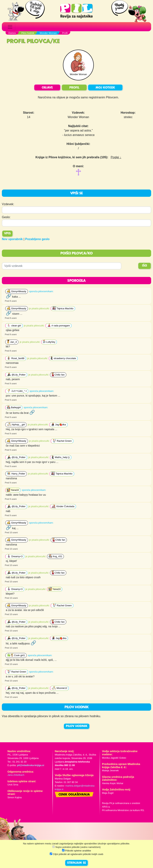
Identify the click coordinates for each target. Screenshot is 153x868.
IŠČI (145, 266)
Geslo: (6, 217)
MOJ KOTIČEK (105, 88)
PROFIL (74, 88)
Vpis (7, 234)
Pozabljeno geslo (37, 239)
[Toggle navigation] (10, 27)
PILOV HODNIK (77, 726)
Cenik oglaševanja (74, 795)
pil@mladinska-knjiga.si (30, 765)
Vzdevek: (8, 204)
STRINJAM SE (76, 863)
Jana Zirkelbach (16, 775)
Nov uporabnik (12, 239)
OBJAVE (47, 88)
